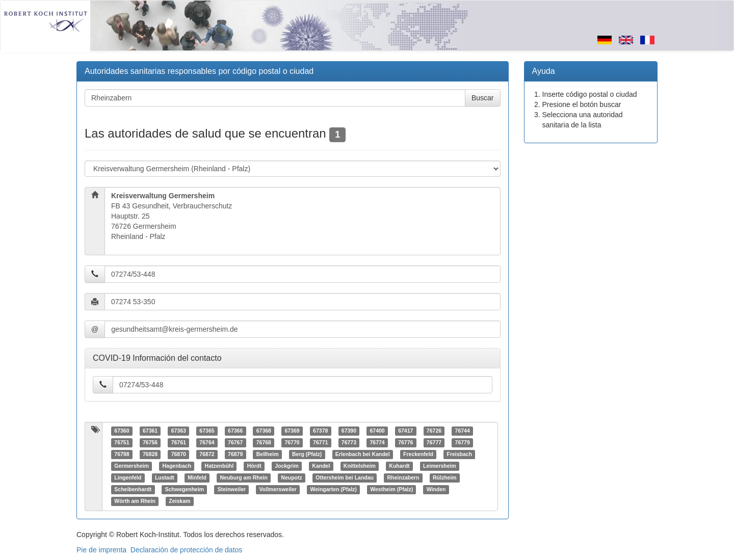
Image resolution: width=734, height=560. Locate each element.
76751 (122, 443)
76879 (235, 455)
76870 (179, 455)
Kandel (321, 466)
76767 (235, 443)
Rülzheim (445, 478)
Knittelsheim (360, 466)
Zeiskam (179, 501)
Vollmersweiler (278, 490)
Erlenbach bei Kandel (363, 455)
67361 (150, 431)
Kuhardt (399, 466)
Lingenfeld (128, 478)
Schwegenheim (185, 490)
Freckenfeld (418, 455)
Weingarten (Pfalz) (333, 490)
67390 (349, 431)
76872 (207, 455)
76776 (405, 443)
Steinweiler (232, 490)
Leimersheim (440, 466)
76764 (207, 443)
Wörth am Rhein (135, 501)
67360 (122, 431)
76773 (349, 443)
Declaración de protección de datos (186, 550)
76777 (434, 443)
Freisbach (460, 455)
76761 (179, 443)
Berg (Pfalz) (307, 455)
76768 (264, 443)
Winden (436, 490)
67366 (235, 431)
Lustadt (165, 478)
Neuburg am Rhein (244, 478)
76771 (320, 443)
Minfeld (197, 478)
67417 (405, 431)
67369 (292, 431)
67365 (207, 431)
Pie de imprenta (101, 550)
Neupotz (291, 478)
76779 (463, 443)
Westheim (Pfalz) (391, 490)
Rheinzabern (403, 478)
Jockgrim (287, 466)
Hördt (254, 466)
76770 (292, 443)
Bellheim (268, 455)
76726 (434, 431)
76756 (150, 443)
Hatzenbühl (219, 466)
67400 (377, 431)
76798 (122, 455)
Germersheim (132, 466)
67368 (264, 431)
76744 (463, 431)
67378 (320, 431)
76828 (150, 455)
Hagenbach (177, 466)
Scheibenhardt (133, 490)
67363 (179, 431)
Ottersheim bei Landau (345, 478)
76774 (377, 443)
